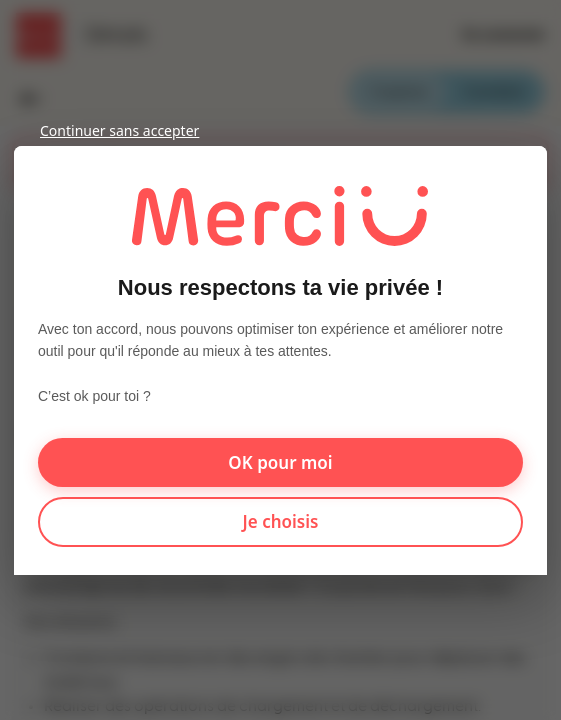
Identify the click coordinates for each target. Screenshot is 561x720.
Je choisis (281, 521)
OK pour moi (280, 461)
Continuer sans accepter (119, 130)
